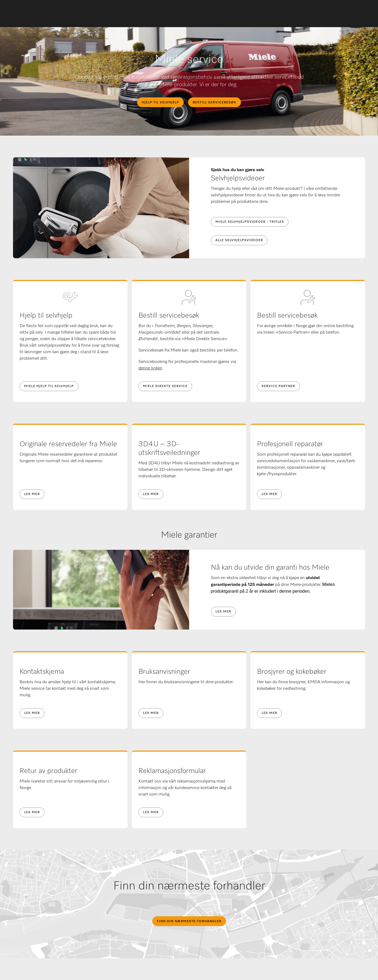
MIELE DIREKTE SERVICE (165, 386)
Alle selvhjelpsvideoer (239, 240)
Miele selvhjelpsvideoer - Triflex (250, 222)
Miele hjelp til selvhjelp (49, 386)
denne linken (150, 368)
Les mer (32, 494)
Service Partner (278, 386)
